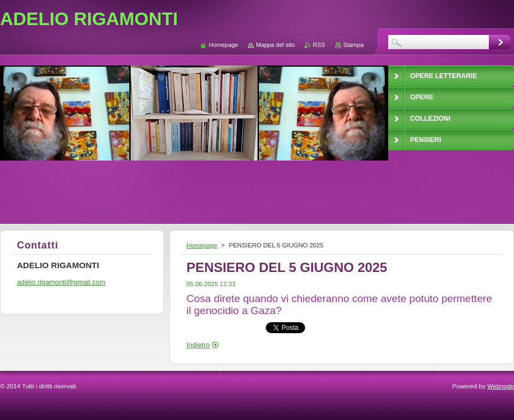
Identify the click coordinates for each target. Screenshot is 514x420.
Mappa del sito (275, 45)
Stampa (354, 45)
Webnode (501, 386)
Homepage (202, 245)
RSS (319, 45)
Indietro (198, 345)
